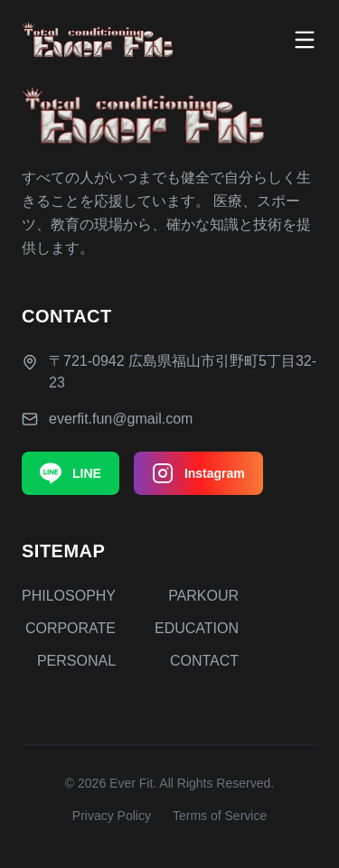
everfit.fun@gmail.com (121, 419)
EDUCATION (197, 628)
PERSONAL (76, 661)
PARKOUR (203, 596)
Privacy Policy (112, 816)
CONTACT (204, 661)
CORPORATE (71, 628)
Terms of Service (220, 816)
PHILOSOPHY (69, 596)
